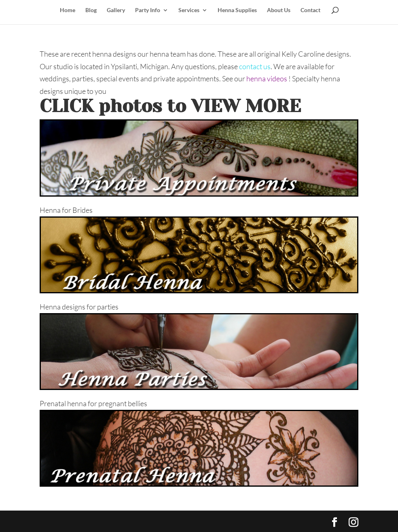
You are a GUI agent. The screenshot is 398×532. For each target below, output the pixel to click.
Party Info (148, 10)
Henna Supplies (237, 10)
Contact (310, 10)
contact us (255, 66)
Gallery (116, 10)
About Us (279, 10)
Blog (91, 10)
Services (189, 10)
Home (68, 10)
